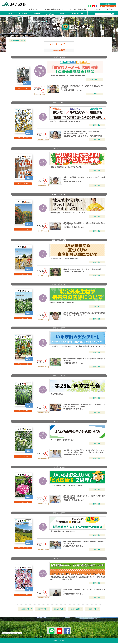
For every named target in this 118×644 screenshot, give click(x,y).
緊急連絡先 (108, 6)
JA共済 (62, 13)
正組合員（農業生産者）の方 (54, 9)
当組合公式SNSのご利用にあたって (56, 638)
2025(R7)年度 (42, 609)
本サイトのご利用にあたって (40, 638)
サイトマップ (81, 638)
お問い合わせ (108, 4)
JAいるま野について (78, 13)
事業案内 (37, 13)
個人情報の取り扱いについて (71, 638)
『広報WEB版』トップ (18, 40)
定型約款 (110, 9)
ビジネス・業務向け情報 (79, 9)
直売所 (10, 13)
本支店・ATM (23, 13)
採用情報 (97, 9)
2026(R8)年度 (25, 609)
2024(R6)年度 (59, 609)
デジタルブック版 (23, 88)
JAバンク (50, 14)
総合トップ (33, 9)
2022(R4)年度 (92, 609)
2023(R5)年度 (75, 609)
